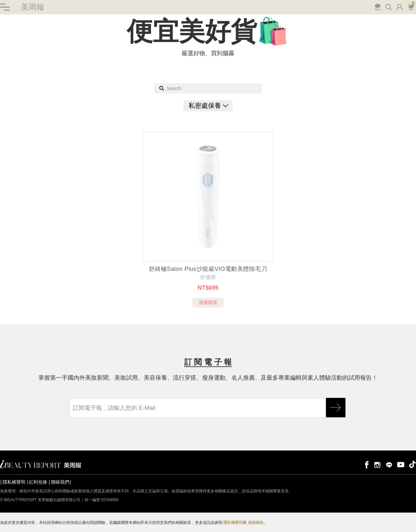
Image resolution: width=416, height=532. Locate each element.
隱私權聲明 (14, 482)
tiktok (412, 464)
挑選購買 (208, 302)
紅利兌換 (38, 482)
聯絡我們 (60, 482)
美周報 (32, 7)
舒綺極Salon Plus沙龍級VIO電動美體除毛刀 (208, 269)
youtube (401, 464)
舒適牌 (208, 277)
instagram (377, 464)
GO (336, 408)
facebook (366, 464)
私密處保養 (208, 106)
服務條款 (256, 523)
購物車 (411, 6)
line (389, 464)
